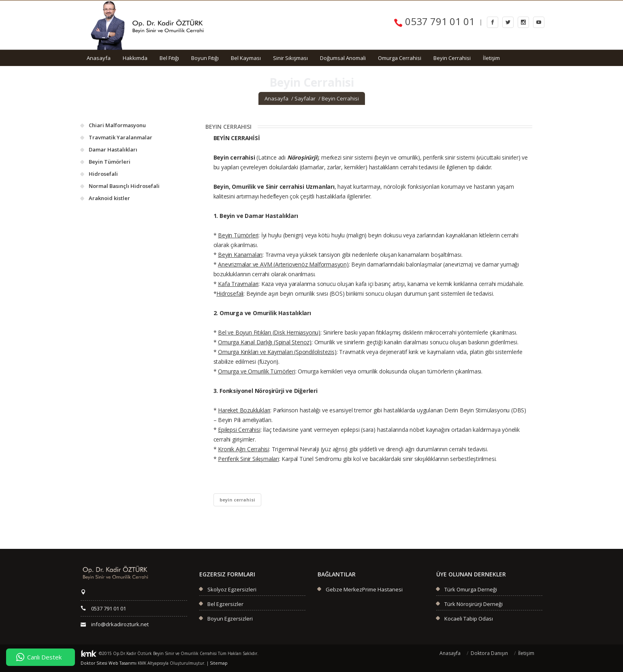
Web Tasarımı (118, 663)
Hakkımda (135, 58)
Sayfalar (305, 98)
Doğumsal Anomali (343, 58)
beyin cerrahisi (237, 500)
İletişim (491, 58)
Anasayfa (99, 58)
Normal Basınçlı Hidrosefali (124, 186)
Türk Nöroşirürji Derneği (474, 604)
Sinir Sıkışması (290, 58)
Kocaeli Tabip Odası (469, 619)
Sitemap (212, 663)
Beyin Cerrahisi (452, 58)
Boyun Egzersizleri (230, 619)
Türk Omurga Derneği (471, 589)
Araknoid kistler (109, 198)
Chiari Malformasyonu (117, 125)
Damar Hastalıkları (113, 149)
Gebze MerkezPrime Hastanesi (364, 589)
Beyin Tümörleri (110, 162)
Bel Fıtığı (169, 58)
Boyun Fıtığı (205, 58)
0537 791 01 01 (434, 21)
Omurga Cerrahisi (400, 58)
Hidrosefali (103, 174)
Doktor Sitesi (93, 663)
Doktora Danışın (489, 653)
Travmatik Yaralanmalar (121, 137)
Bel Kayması (246, 58)
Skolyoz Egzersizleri (232, 589)
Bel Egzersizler (225, 604)
